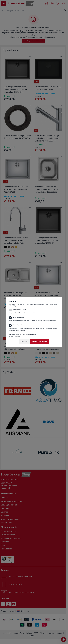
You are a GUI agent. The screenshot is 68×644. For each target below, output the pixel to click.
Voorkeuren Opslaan (40, 341)
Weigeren (24, 341)
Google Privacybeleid (14, 336)
